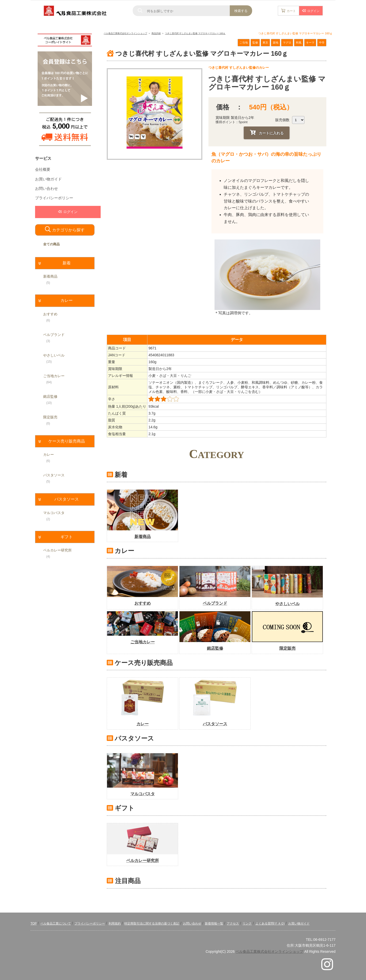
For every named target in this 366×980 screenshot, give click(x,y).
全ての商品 (51, 244)
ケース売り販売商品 (67, 441)
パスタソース (67, 499)
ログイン (313, 11)
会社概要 (43, 169)
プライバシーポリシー (54, 198)
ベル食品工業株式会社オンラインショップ (269, 951)
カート (291, 11)
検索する (241, 11)
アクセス (233, 924)
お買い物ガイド (48, 179)
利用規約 (115, 924)
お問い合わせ (47, 189)
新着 (67, 263)
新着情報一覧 (214, 924)
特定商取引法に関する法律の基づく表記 (152, 924)
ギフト (67, 537)
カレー (67, 300)
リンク (247, 924)
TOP (34, 924)
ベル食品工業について (56, 924)
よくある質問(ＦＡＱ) (270, 924)
